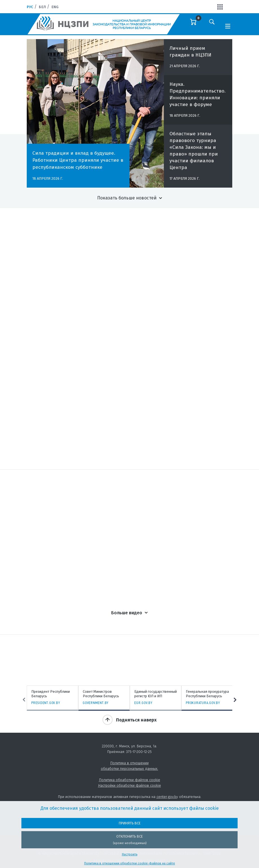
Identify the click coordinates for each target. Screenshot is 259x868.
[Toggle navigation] (228, 26)
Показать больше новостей (127, 198)
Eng (55, 7)
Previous (24, 700)
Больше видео (127, 613)
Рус (30, 7)
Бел (42, 7)
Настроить (130, 854)
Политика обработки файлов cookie (130, 780)
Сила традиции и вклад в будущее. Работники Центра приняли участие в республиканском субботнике (78, 160)
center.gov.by (167, 797)
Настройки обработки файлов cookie (130, 785)
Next (235, 700)
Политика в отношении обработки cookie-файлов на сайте (130, 863)
